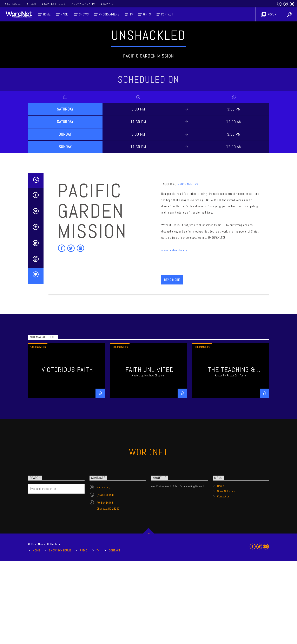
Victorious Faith (67, 453)
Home (47, 14)
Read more (172, 363)
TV (131, 14)
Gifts (147, 14)
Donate (107, 4)
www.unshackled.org (174, 333)
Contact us (223, 580)
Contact (167, 14)
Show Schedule (226, 574)
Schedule (12, 4)
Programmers (109, 14)
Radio (65, 14)
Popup (269, 15)
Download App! (83, 4)
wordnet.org (103, 571)
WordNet (149, 535)
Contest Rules (53, 4)
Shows (84, 14)
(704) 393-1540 (105, 578)
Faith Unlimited (150, 453)
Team (31, 4)
